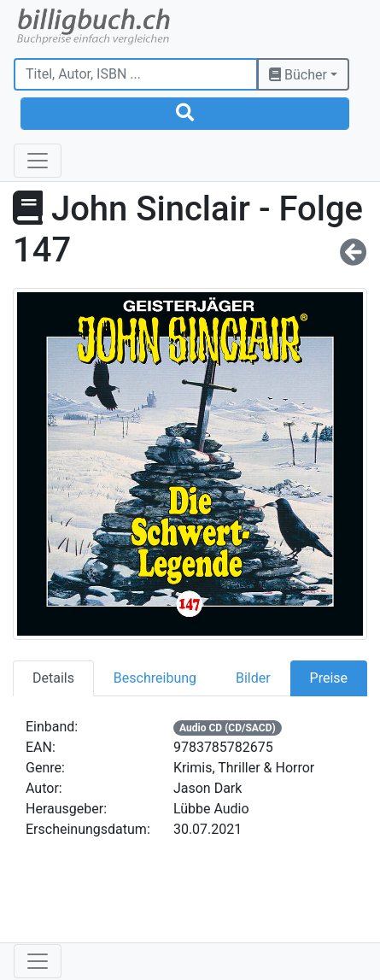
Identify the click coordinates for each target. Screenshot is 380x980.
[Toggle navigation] (38, 161)
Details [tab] (53, 678)
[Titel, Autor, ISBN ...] (136, 74)
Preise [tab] (329, 678)
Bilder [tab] (253, 678)
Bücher (298, 75)
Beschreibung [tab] (155, 678)
